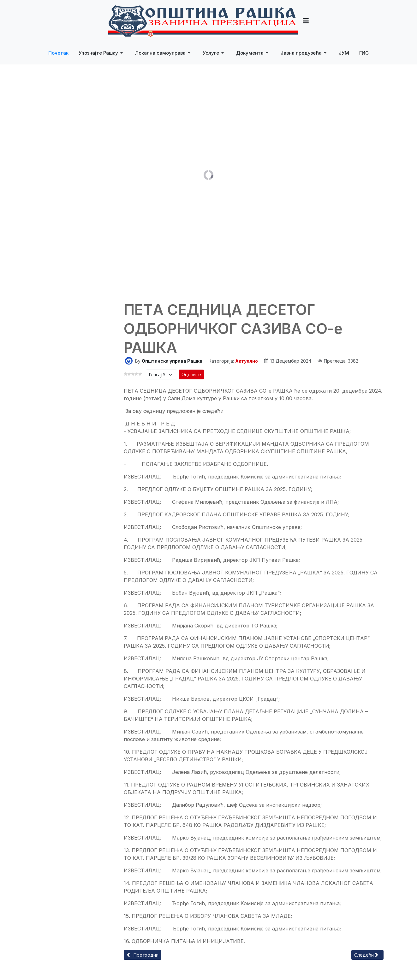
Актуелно (247, 361)
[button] (102, 53)
